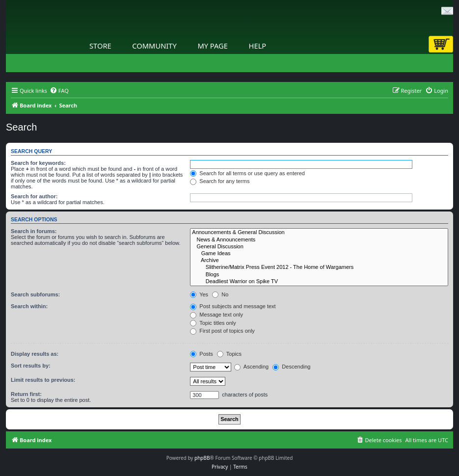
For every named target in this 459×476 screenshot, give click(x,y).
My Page (213, 46)
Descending (291, 367)
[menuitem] (59, 91)
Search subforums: (35, 294)
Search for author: (34, 196)
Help (258, 46)
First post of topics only (222, 331)
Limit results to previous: (43, 380)
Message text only (216, 315)
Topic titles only (213, 323)
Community (154, 46)
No (220, 294)
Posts (202, 354)
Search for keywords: (38, 163)
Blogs (319, 275)
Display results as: (35, 354)
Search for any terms (220, 181)
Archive (319, 261)
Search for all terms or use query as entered (247, 173)
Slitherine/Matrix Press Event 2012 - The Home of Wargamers (319, 267)
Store (100, 46)
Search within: (29, 306)
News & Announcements (319, 240)
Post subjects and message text (233, 306)
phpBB (202, 458)
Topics (229, 354)
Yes (199, 294)
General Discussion (319, 247)
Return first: (26, 394)
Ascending (251, 367)
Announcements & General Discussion (319, 233)
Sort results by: (31, 366)
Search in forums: (34, 231)
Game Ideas (319, 254)
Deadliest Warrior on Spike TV (319, 282)
